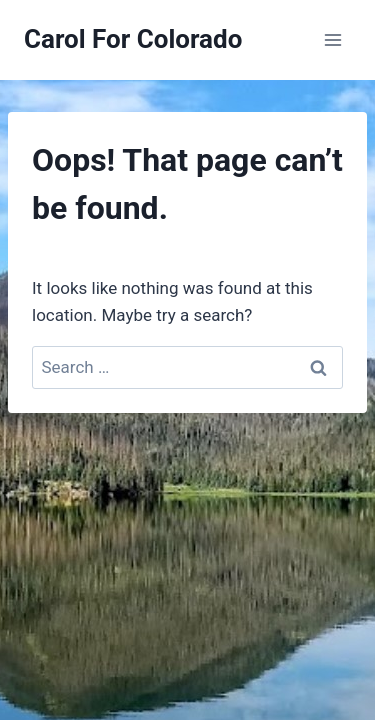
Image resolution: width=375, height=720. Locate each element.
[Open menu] (332, 39)
